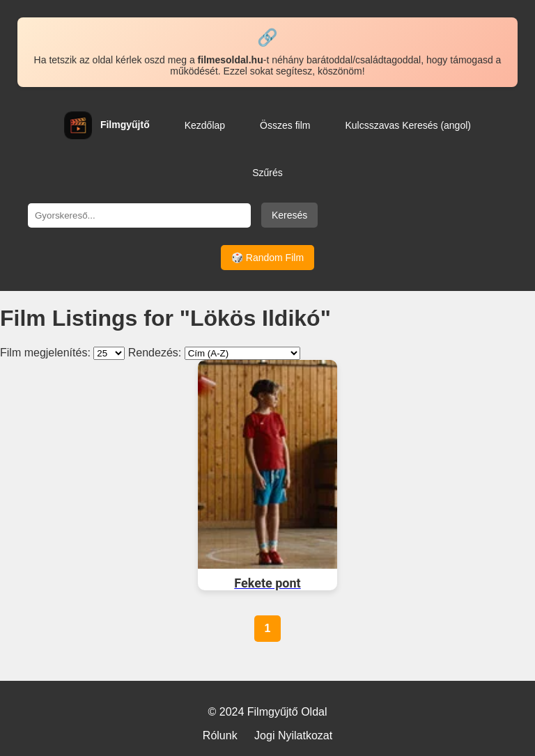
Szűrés (267, 173)
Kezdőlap (205, 125)
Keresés (289, 215)
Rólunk (220, 735)
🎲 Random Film (267, 258)
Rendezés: (155, 353)
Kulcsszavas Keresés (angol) (408, 125)
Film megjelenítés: (45, 353)
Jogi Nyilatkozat (293, 735)
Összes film (285, 125)
